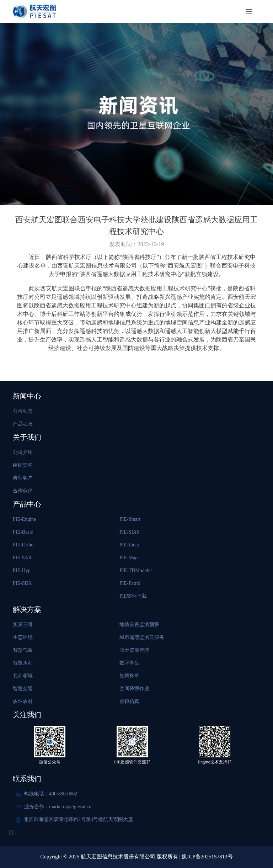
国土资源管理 (134, 650)
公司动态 (23, 411)
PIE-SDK (22, 583)
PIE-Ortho (23, 545)
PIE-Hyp (22, 570)
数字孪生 (129, 663)
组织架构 (23, 465)
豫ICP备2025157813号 (207, 857)
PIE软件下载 (133, 596)
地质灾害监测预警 (139, 624)
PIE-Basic (23, 532)
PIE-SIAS (129, 532)
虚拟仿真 (129, 701)
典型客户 (23, 478)
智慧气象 (23, 650)
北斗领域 (23, 676)
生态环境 (23, 637)
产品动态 (23, 424)
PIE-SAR (22, 558)
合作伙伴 (23, 491)
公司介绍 (23, 452)
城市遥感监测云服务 (142, 637)
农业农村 (23, 701)
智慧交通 (23, 689)
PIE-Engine (24, 519)
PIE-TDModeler (136, 570)
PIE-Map (129, 558)
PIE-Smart (130, 519)
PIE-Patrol (130, 583)
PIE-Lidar (129, 545)
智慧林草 (129, 676)
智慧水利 (23, 663)
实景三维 (23, 624)
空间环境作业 (134, 689)
